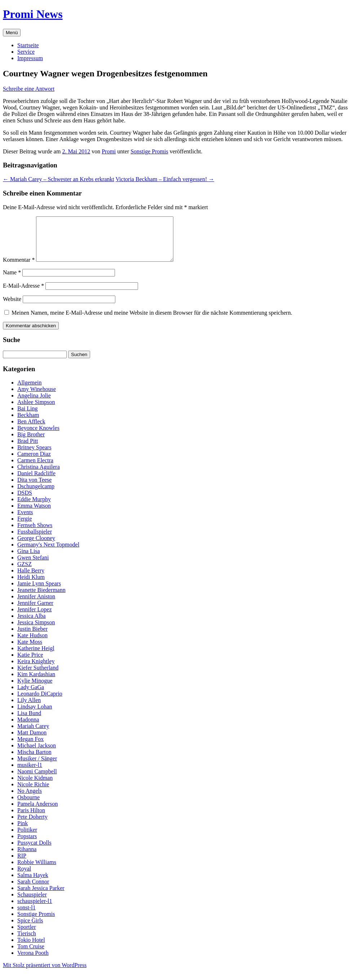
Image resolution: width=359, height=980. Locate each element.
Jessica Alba (32, 624)
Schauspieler (32, 903)
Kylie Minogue (35, 689)
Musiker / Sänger (37, 767)
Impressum (30, 58)
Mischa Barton (34, 761)
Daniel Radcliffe (36, 482)
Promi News (33, 14)
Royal (24, 877)
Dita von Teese (34, 488)
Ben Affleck (31, 430)
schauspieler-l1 (35, 910)
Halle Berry (31, 579)
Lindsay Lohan (35, 715)
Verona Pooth (33, 961)
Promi (109, 151)
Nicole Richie (33, 793)
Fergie (25, 527)
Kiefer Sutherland (38, 676)
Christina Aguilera (39, 475)
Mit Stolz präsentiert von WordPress (45, 974)
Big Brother (31, 443)
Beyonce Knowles (38, 437)
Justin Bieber (32, 637)
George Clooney (36, 547)
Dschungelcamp (36, 495)
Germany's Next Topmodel (48, 553)
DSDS (25, 501)
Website (12, 308)
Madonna (28, 728)
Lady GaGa (31, 696)
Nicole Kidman (35, 786)
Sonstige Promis (149, 151)
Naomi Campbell (37, 780)
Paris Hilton (31, 819)
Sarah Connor (33, 890)
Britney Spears (34, 456)
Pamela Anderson (37, 812)
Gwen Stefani (33, 566)
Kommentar (19, 268)
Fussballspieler (35, 540)
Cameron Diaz (34, 462)
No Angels (30, 799)
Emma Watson (34, 514)
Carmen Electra (35, 469)
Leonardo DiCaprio (40, 702)
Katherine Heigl (36, 657)
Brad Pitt (28, 449)
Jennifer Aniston (36, 605)
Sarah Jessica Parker (41, 897)
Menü (12, 33)
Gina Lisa (29, 560)
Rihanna (27, 858)
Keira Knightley (36, 670)
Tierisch (27, 942)
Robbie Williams (37, 871)
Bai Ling (27, 417)
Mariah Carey (33, 735)
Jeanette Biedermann (41, 599)
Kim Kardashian (36, 683)
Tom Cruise (31, 955)
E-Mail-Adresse (23, 294)
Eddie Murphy (34, 508)
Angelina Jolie (34, 404)
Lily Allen (29, 709)
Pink (23, 832)
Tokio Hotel (31, 948)
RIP (22, 864)
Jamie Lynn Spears (39, 592)
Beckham (28, 424)
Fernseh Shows (35, 534)
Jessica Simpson (36, 631)
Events (25, 521)
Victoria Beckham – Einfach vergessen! (165, 179)
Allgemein (30, 391)
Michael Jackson (37, 754)
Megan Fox (30, 748)
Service (26, 52)
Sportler (27, 936)
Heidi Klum (31, 586)
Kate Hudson (32, 644)
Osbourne (28, 806)
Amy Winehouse (37, 398)
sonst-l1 (26, 916)
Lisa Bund (29, 722)
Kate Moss (30, 650)
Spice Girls (30, 929)
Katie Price (30, 663)
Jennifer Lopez (35, 618)
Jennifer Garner (35, 612)
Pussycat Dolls (34, 851)
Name (12, 281)
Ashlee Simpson (36, 411)
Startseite (28, 45)
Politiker (27, 838)
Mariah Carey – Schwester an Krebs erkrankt (59, 179)
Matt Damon (32, 741)
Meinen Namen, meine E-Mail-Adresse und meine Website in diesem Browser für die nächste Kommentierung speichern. (152, 321)
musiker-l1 (30, 774)
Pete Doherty (32, 825)
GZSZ (25, 573)
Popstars (27, 845)
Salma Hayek (33, 884)
